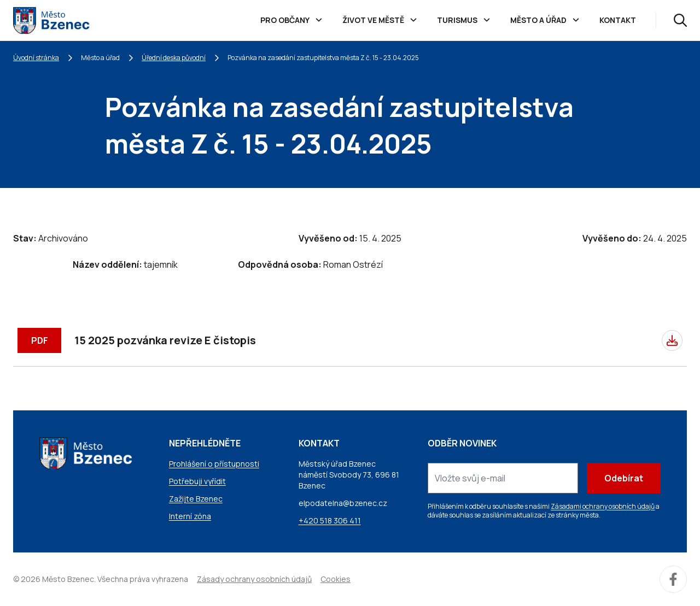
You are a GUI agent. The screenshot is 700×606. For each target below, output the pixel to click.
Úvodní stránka (36, 58)
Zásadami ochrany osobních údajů (603, 506)
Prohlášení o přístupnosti (214, 464)
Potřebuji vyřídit (197, 481)
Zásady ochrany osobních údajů (254, 579)
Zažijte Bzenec (196, 499)
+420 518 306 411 (330, 520)
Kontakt (618, 20)
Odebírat (624, 478)
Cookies (336, 579)
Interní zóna (190, 516)
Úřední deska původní (174, 58)
